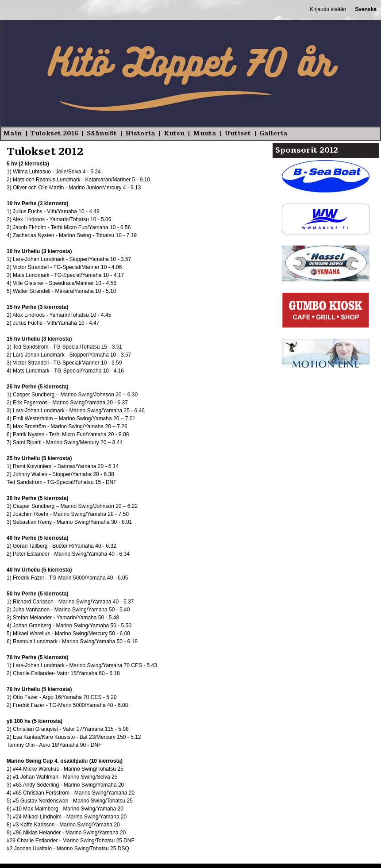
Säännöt (102, 133)
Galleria (273, 133)
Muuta (205, 133)
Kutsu (174, 133)
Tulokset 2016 (54, 133)
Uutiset (238, 133)
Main (13, 133)
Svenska (366, 9)
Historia (140, 133)
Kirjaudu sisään (328, 9)
